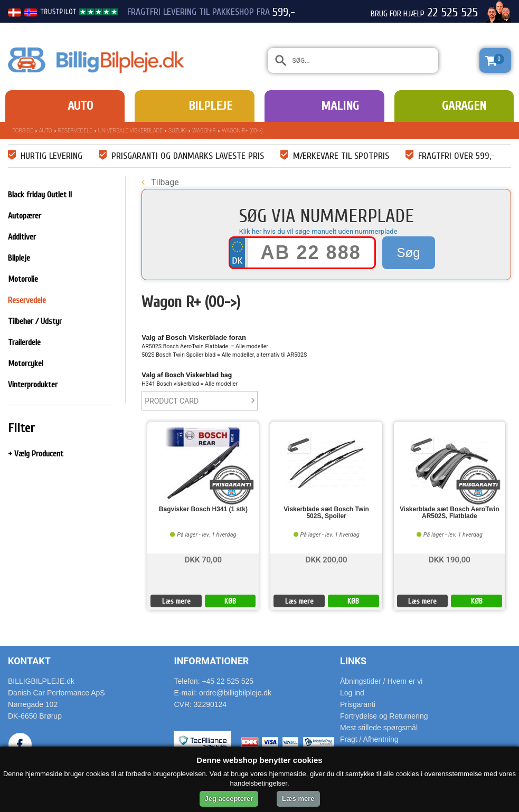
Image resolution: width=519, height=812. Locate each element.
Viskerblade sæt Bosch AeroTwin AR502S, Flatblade (450, 513)
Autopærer (25, 216)
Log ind (352, 693)
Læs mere (176, 601)
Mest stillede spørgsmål (379, 728)
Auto (80, 106)
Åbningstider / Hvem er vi (381, 681)
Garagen (464, 106)
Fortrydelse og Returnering (384, 716)
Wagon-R (204, 131)
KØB (230, 601)
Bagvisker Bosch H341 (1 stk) (203, 509)
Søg (409, 252)
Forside (23, 131)
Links (353, 661)
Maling (340, 106)
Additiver (22, 237)
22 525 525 (452, 13)
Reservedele (75, 131)
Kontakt (29, 661)
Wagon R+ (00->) (242, 131)
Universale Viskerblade (130, 131)
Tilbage (160, 182)
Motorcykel (26, 364)
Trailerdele (24, 342)
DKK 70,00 (203, 559)
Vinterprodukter (33, 385)
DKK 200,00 (327, 559)
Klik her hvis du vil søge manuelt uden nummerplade (318, 231)
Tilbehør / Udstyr (35, 321)
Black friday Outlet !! (40, 195)
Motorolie (23, 279)
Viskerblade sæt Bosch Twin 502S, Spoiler (326, 513)
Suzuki (177, 131)
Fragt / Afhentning (369, 739)
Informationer (211, 661)
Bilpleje (210, 106)
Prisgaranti (358, 704)
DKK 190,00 (450, 559)
